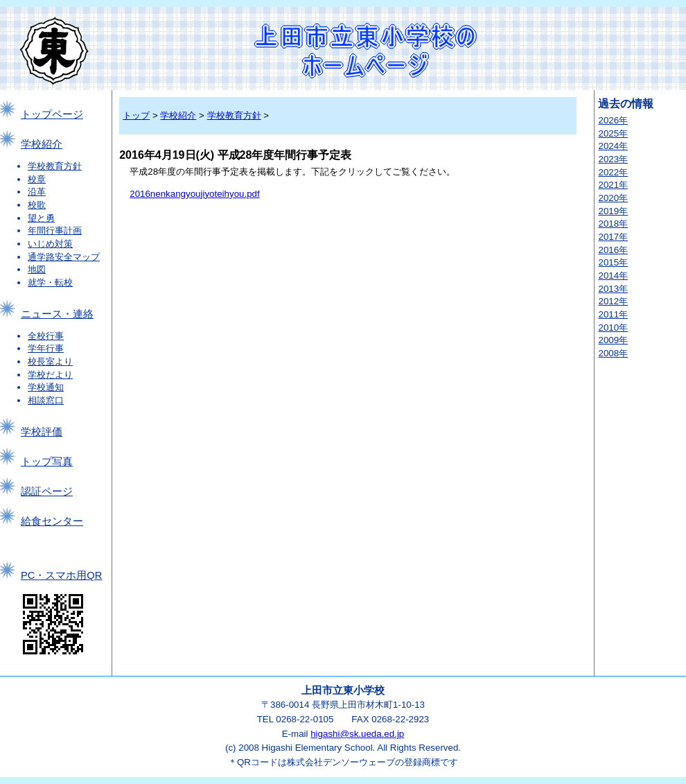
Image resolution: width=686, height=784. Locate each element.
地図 (37, 269)
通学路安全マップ (64, 257)
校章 (37, 179)
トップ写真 (47, 462)
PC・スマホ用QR (61, 575)
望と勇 (41, 218)
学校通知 (46, 387)
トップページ (52, 114)
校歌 (37, 205)
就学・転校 (50, 282)
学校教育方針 (55, 166)
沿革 (37, 192)
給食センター (52, 521)
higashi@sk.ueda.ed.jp (357, 734)
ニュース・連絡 (57, 314)
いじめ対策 (50, 244)
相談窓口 (46, 400)
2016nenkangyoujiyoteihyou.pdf (195, 194)
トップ (136, 115)
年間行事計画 (55, 230)
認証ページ (47, 491)
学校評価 (42, 432)
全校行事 (46, 336)
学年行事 (46, 348)
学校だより (50, 375)
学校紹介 (42, 144)
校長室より (50, 361)
